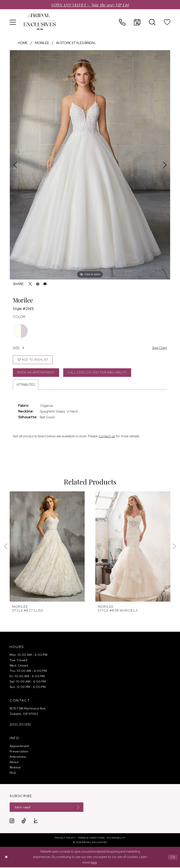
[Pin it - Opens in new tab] (38, 284)
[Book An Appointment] (137, 22)
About (14, 762)
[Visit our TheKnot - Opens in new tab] (36, 822)
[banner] (40, 22)
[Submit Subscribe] (78, 808)
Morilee (42, 43)
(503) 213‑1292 (20, 725)
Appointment (19, 746)
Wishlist (15, 768)
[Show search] (152, 22)
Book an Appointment (37, 373)
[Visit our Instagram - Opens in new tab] (12, 822)
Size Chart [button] (159, 348)
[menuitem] (13, 22)
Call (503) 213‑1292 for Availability (100, 373)
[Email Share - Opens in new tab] (45, 284)
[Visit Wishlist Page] (167, 22)
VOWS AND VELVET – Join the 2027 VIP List (90, 5)
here (94, 863)
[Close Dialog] (6, 858)
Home (23, 43)
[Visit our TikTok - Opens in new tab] (24, 822)
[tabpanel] (90, 165)
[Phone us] (122, 22)
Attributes (26, 385)
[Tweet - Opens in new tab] (30, 284)
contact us (107, 437)
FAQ (13, 773)
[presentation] (47, 547)
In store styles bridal (76, 43)
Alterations (18, 757)
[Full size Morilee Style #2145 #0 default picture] (90, 165)
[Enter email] (47, 808)
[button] (13, 22)
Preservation (19, 752)
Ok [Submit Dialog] (173, 858)
